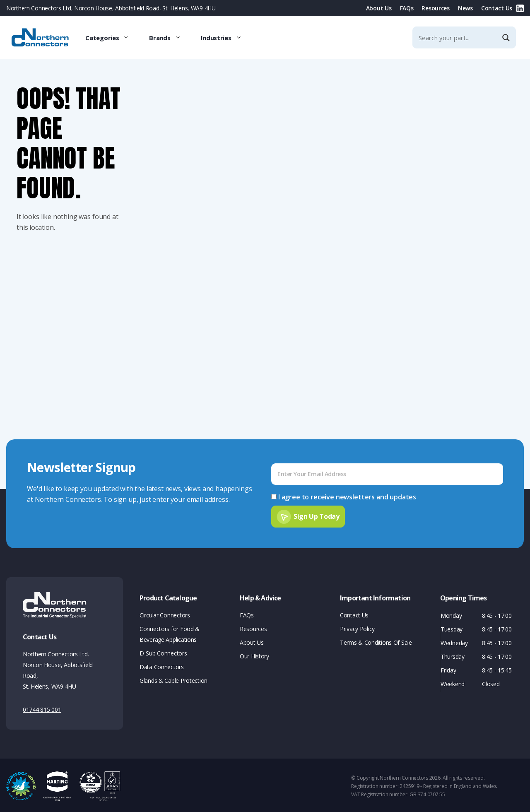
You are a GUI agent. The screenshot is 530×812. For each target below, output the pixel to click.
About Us (379, 8)
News (465, 8)
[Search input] (457, 37)
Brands (170, 38)
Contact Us (497, 8)
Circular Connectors (165, 613)
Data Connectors (162, 665)
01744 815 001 (42, 708)
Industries (226, 38)
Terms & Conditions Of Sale (376, 641)
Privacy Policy (357, 627)
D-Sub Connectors (163, 652)
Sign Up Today (317, 514)
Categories (112, 38)
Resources (435, 8)
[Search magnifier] (507, 38)
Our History (254, 654)
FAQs (407, 8)
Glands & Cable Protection (173, 679)
